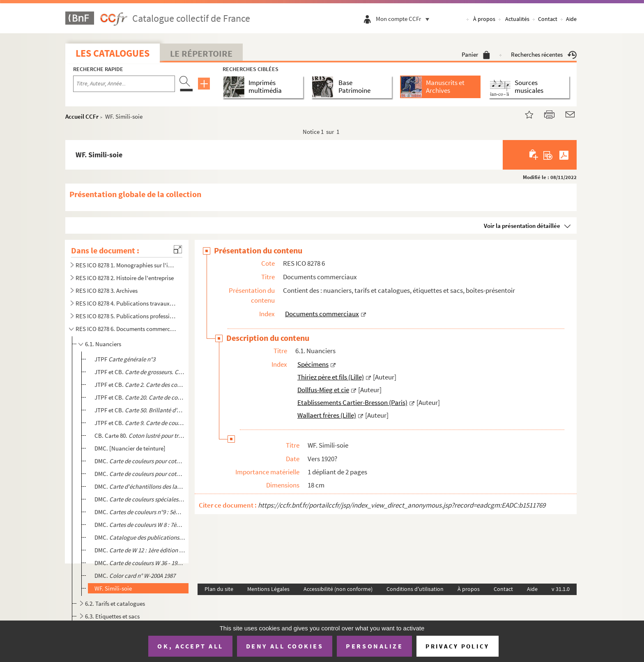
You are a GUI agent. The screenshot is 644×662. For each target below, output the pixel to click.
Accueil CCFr (82, 116)
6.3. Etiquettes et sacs (112, 616)
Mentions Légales (268, 589)
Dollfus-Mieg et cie (323, 390)
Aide (571, 19)
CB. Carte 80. (140, 436)
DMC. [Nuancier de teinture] (130, 448)
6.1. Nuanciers (103, 344)
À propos (484, 19)
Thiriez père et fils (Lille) (331, 377)
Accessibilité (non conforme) (338, 589)
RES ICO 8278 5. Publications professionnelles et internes (126, 316)
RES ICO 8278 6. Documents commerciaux (126, 329)
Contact (548, 19)
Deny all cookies (285, 646)
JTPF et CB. (140, 372)
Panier (476, 54)
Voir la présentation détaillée (522, 226)
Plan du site (219, 589)
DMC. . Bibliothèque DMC (140, 537)
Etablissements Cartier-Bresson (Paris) (352, 402)
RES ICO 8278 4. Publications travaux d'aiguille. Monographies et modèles (126, 303)
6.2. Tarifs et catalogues (115, 603)
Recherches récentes (544, 54)
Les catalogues (113, 53)
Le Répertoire (201, 53)
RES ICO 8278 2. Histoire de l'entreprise (125, 278)
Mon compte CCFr (405, 19)
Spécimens (313, 364)
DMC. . (140, 512)
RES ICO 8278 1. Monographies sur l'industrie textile (126, 265)
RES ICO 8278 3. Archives (107, 291)
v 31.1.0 (561, 589)
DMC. (140, 461)
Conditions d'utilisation (415, 589)
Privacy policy (457, 646)
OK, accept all (190, 646)
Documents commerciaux (322, 314)
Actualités (517, 19)
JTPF (125, 359)
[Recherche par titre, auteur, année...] (124, 84)
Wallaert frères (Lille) (327, 415)
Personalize (374, 646)
